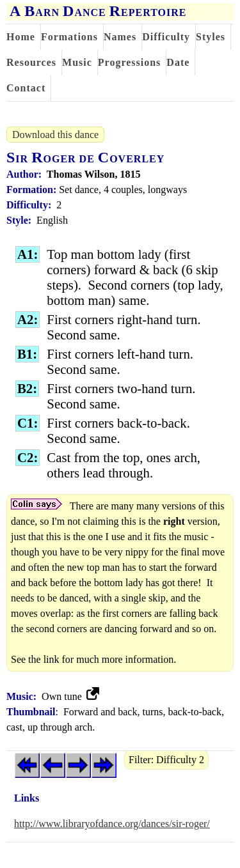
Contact (26, 88)
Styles (211, 37)
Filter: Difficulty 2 (166, 760)
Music (77, 62)
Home (21, 37)
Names (120, 37)
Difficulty (166, 37)
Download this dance (55, 135)
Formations (69, 37)
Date (178, 62)
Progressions (130, 62)
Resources (31, 62)
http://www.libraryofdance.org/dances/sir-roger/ (112, 824)
